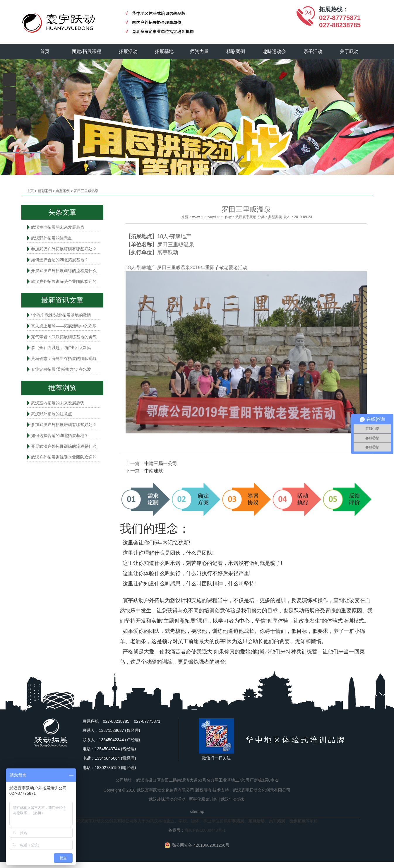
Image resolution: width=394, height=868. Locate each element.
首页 (45, 51)
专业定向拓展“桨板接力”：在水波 (61, 369)
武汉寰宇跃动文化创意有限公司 (262, 790)
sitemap (197, 811)
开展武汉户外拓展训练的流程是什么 (64, 271)
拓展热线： (334, 9)
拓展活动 (128, 51)
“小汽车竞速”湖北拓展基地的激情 (61, 315)
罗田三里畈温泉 (86, 191)
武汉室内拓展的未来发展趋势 (58, 227)
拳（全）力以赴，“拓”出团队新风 (61, 348)
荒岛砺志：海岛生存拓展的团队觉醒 (64, 358)
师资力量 (200, 51)
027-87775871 (340, 18)
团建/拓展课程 (87, 51)
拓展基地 (165, 51)
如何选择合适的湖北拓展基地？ (60, 260)
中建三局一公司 (161, 463)
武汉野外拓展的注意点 (52, 238)
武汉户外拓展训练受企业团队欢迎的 (64, 281)
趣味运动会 (275, 51)
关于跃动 (350, 51)
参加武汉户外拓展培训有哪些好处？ (64, 249)
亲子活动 (313, 51)
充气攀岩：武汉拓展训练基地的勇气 (64, 337)
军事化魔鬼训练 (203, 799)
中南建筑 (154, 471)
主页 (30, 191)
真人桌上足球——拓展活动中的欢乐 (64, 326)
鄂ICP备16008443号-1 (205, 830)
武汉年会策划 (233, 799)
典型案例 (63, 191)
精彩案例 (236, 51)
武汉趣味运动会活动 (167, 799)
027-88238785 (340, 25)
